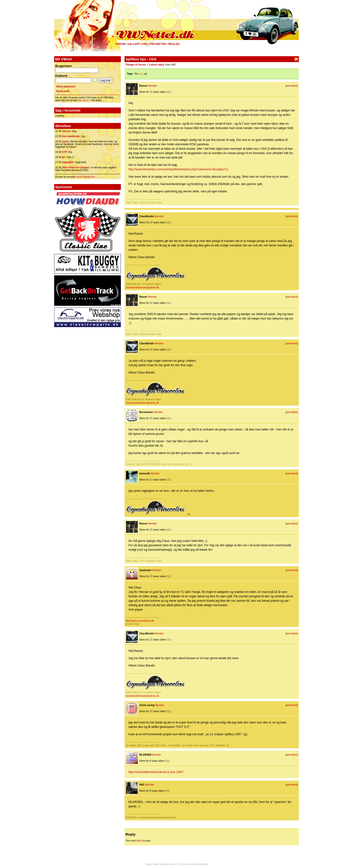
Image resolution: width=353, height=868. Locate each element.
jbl (63, 157)
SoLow (66, 131)
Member (153, 86)
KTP (64, 152)
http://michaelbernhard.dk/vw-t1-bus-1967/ (156, 772)
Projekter (158, 44)
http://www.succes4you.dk (140, 621)
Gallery (134, 44)
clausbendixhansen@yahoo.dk (142, 287)
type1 (65, 141)
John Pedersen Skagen (76, 167)
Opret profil (63, 91)
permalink (292, 86)
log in (139, 841)
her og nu (84, 100)
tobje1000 (68, 162)
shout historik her (86, 177)
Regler (174, 44)
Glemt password (66, 87)
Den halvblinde (71, 136)
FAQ (145, 44)
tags (141, 74)
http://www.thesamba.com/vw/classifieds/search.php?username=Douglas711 (178, 169)
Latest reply (157, 65)
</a (158, 514)
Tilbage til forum (135, 65)
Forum (120, 44)
